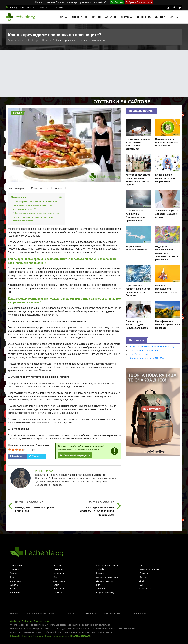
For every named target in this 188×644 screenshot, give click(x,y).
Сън (141, 585)
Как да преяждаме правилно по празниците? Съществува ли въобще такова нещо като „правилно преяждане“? (35, 205)
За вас (64, 17)
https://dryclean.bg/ (139, 354)
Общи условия (112, 614)
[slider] (16, 450)
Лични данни (139, 614)
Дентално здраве (104, 581)
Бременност (59, 573)
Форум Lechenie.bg (105, 593)
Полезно (96, 17)
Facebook (16, 456)
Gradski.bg (15, 621)
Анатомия (101, 589)
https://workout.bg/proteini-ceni (144, 350)
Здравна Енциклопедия (108, 565)
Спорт (56, 585)
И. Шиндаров (17, 188)
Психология (59, 589)
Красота (143, 577)
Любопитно (79, 17)
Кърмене (144, 573)
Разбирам (117, 2)
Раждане (101, 573)
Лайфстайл (15, 581)
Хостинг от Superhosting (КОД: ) (68, 636)
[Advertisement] (94, 74)
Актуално (111, 17)
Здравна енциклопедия (136, 17)
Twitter (34, 456)
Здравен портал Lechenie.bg (23, 40)
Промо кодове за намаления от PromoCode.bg (152, 346)
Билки (99, 585)
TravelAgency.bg (41, 621)
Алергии (14, 585)
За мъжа (14, 569)
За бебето (101, 569)
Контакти (58, 8)
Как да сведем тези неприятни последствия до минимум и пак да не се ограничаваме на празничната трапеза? (36, 217)
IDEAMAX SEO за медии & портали (27, 636)
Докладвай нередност (75, 455)
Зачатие (14, 573)
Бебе (13, 577)
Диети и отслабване (168, 17)
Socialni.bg (27, 621)
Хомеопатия (59, 581)
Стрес (13, 589)
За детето (58, 569)
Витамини (15, 593)
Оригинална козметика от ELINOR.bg (147, 358)
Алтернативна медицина (108, 577)
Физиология (145, 589)
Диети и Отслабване (149, 569)
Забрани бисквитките (139, 2)
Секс (56, 577)
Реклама (44, 8)
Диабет (143, 581)
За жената (144, 565)
